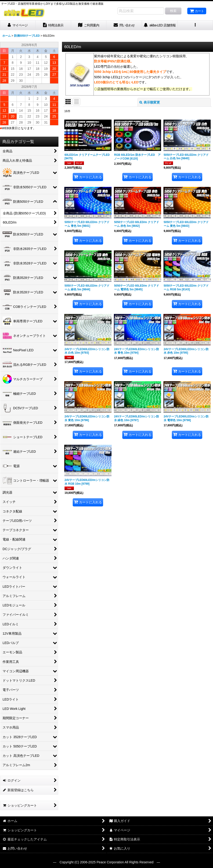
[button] (195, 25)
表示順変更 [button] (150, 102)
